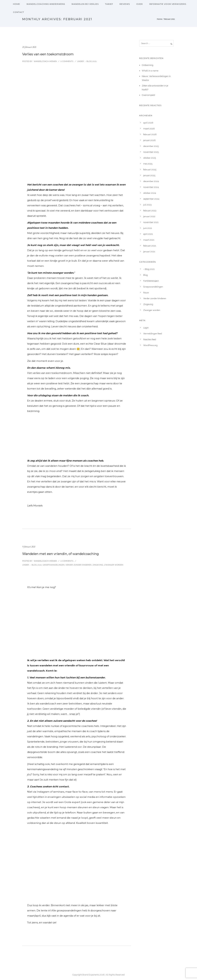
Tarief (109, 4)
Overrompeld (148, 95)
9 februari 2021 (29, 547)
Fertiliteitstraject (151, 281)
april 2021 (148, 234)
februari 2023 (150, 211)
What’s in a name (150, 71)
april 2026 (148, 123)
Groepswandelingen (54, 565)
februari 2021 (150, 246)
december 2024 (151, 181)
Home (16, 4)
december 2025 (151, 146)
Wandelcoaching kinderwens (46, 4)
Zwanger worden (114, 565)
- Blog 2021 (91, 61)
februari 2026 (150, 134)
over (140, 4)
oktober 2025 (150, 158)
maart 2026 (149, 129)
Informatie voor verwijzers (168, 4)
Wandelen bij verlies (85, 4)
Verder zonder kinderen (78, 565)
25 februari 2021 (29, 47)
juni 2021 (148, 228)
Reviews (125, 4)
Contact (19, 12)
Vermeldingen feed (153, 334)
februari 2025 (150, 170)
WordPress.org (150, 345)
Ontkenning (148, 65)
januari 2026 (149, 140)
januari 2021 (149, 252)
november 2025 (151, 152)
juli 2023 (147, 205)
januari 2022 (149, 216)
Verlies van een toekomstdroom (48, 54)
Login (146, 328)
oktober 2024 (150, 193)
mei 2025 (148, 164)
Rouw (146, 293)
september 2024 (151, 199)
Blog (146, 275)
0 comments (67, 61)
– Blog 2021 (149, 269)
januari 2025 (149, 175)
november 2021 (151, 222)
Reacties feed (150, 339)
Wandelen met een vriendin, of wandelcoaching (60, 554)
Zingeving (98, 565)
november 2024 (151, 187)
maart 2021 (149, 240)
